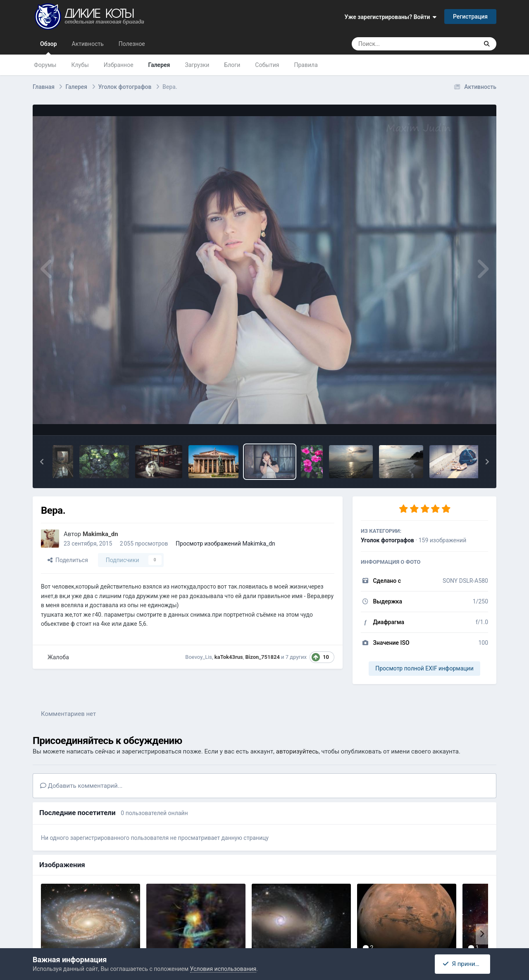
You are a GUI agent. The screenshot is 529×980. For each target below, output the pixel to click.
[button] (42, 462)
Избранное (119, 65)
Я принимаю (465, 964)
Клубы (80, 65)
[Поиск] (399, 44)
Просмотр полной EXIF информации (424, 668)
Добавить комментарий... (81, 786)
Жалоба (58, 657)
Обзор (49, 48)
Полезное (132, 44)
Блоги (232, 65)
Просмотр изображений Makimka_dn (225, 544)
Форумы (45, 65)
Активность (88, 44)
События (267, 65)
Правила (306, 65)
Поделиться (68, 560)
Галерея (159, 65)
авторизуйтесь (297, 751)
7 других (296, 657)
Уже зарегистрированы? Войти (391, 17)
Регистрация (470, 17)
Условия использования (223, 969)
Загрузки (197, 65)
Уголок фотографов (387, 540)
